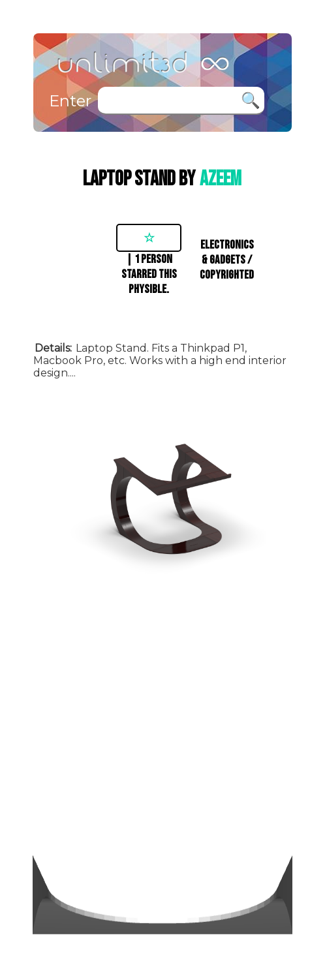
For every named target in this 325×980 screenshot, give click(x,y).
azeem (221, 179)
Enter (70, 101)
